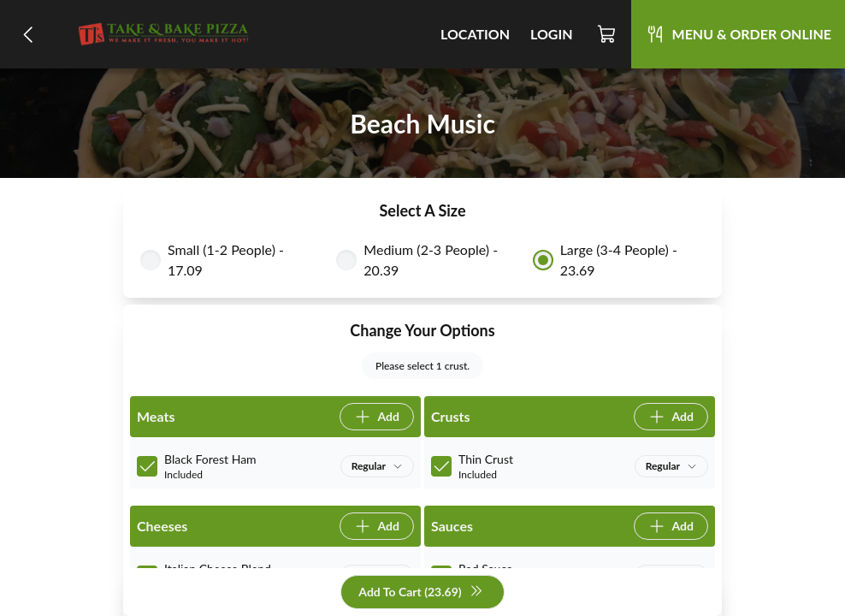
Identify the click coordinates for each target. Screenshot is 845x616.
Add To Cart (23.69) (420, 592)
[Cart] (607, 34)
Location (475, 34)
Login (552, 34)
